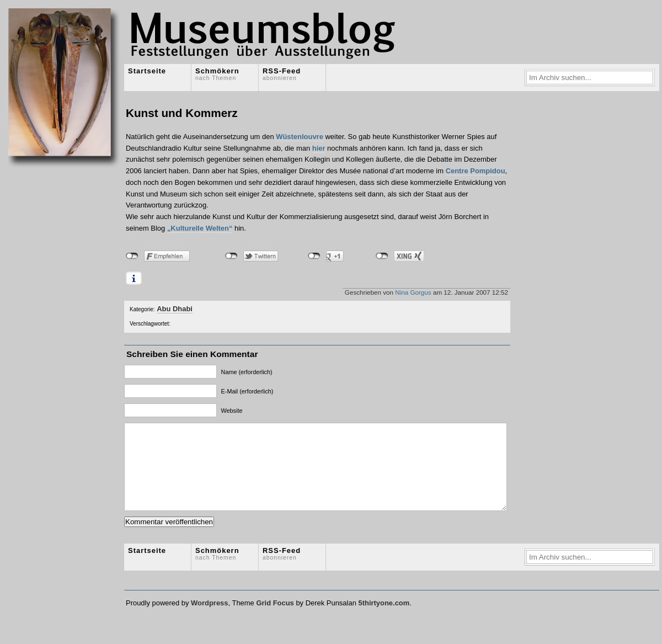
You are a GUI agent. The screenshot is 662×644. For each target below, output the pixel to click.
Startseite (147, 71)
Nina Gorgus (413, 292)
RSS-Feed (282, 74)
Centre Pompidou (476, 171)
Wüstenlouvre (300, 137)
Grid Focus (275, 619)
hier (319, 148)
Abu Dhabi (175, 309)
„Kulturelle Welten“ (200, 228)
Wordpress (209, 619)
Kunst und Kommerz (182, 113)
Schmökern (217, 74)
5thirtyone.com (384, 619)
